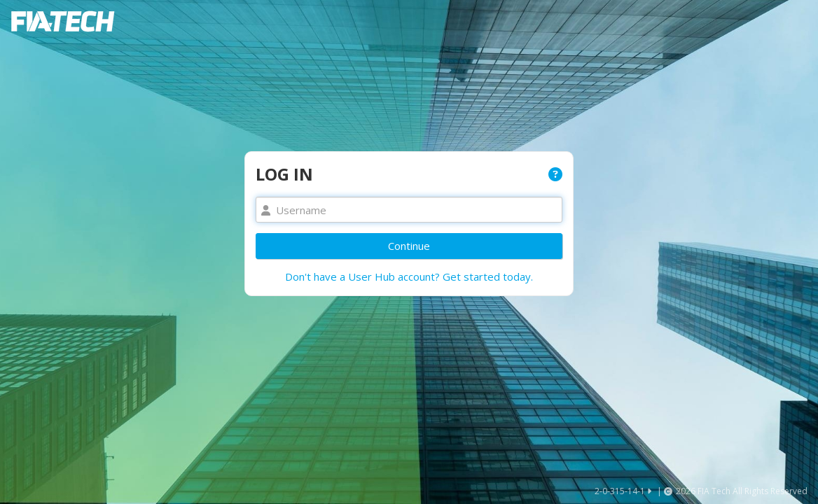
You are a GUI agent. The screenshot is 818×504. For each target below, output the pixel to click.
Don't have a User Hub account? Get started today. (409, 276)
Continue (409, 246)
